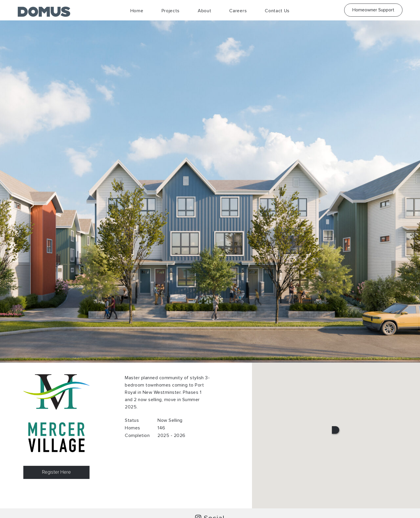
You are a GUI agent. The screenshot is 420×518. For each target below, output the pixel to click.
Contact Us (277, 11)
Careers (238, 11)
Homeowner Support (373, 10)
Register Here (56, 472)
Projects (171, 11)
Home (137, 11)
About (205, 11)
